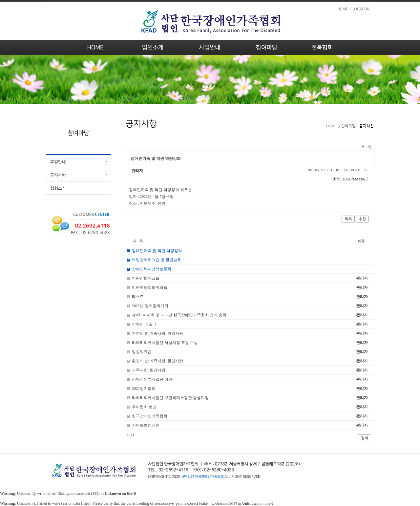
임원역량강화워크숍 (150, 287)
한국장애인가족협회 (150, 416)
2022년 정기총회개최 (150, 306)
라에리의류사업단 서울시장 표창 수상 (165, 343)
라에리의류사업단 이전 (152, 379)
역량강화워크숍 (146, 278)
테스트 (138, 297)
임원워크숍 (142, 352)
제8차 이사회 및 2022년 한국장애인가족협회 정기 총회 (179, 315)
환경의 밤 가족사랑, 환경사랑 (157, 333)
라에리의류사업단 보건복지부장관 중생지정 (170, 398)
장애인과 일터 (144, 324)
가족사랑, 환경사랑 (149, 370)
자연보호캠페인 (146, 425)
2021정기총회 (144, 389)
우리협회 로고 (144, 407)
